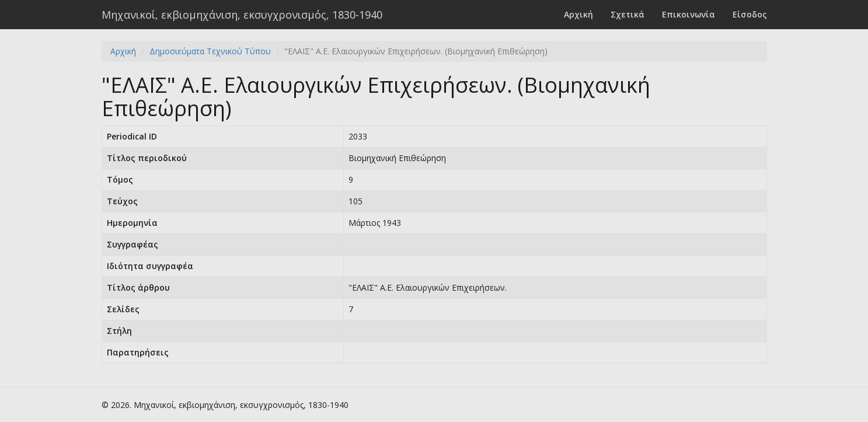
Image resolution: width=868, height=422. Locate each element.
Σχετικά (628, 14)
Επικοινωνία (689, 14)
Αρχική (578, 14)
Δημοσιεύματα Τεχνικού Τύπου (210, 51)
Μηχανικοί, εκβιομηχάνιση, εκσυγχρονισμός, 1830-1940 (242, 15)
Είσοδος (750, 14)
